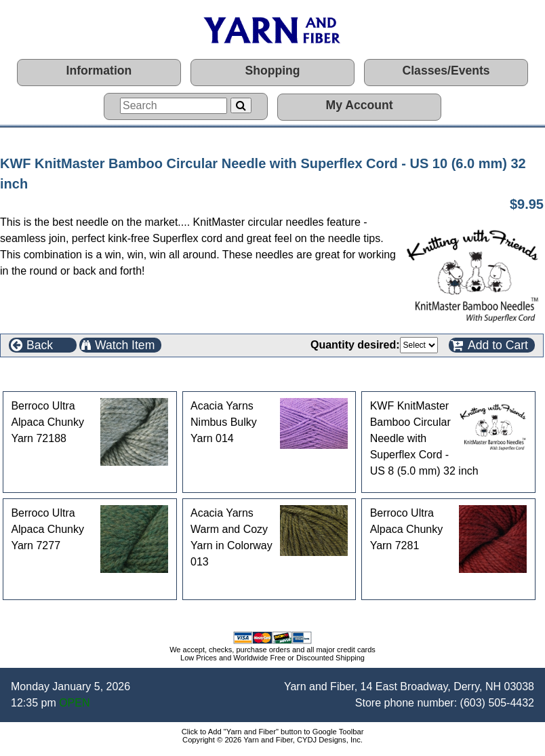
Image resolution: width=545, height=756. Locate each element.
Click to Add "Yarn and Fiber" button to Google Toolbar (273, 732)
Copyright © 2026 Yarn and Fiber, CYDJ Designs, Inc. (272, 740)
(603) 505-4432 (497, 703)
